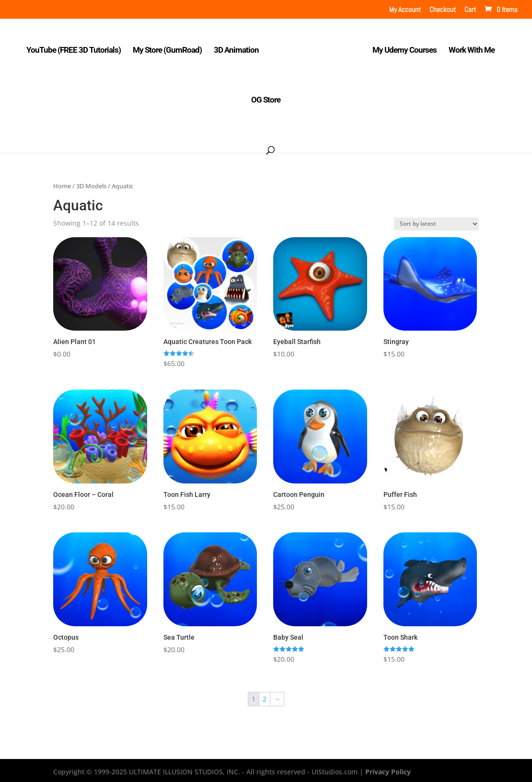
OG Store (266, 98)
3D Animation (239, 48)
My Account (405, 10)
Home (62, 183)
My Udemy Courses (402, 48)
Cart (470, 10)
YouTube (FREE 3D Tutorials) (76, 48)
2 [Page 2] (265, 696)
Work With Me (469, 48)
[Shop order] (436, 221)
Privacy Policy (388, 769)
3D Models (91, 183)
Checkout (443, 10)
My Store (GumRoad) (170, 48)
